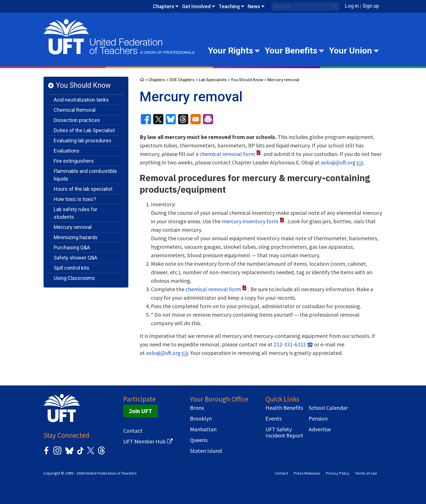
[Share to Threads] (183, 119)
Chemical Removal (75, 110)
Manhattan (203, 429)
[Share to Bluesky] (171, 119)
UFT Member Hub (144, 441)
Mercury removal (73, 227)
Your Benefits (291, 51)
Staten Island (206, 451)
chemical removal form (227, 154)
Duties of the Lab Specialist (84, 130)
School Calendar (328, 408)
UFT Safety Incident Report (284, 432)
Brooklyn (201, 419)
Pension (318, 419)
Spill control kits (72, 268)
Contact (133, 431)
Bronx (197, 408)
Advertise (320, 429)
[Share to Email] (196, 119)
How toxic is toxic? (75, 199)
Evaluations (67, 151)
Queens (199, 440)
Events (273, 419)
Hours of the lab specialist (83, 189)
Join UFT (140, 411)
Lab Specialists (213, 80)
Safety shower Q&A (75, 258)
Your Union (351, 51)
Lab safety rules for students (75, 213)
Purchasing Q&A (72, 247)
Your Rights (231, 51)
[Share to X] (158, 119)
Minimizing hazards (76, 237)
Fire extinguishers (74, 161)
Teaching (229, 6)
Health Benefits (284, 408)
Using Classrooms (74, 278)
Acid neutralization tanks (81, 100)
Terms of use (366, 473)
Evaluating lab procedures (83, 141)
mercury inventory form (250, 221)
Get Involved (196, 6)
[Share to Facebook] (146, 119)
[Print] (208, 119)
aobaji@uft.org (338, 162)
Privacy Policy (338, 473)
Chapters (164, 6)
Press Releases (307, 473)
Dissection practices (77, 120)
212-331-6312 (290, 344)
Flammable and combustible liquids (85, 175)
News (254, 6)
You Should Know (83, 85)
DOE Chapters (182, 80)
